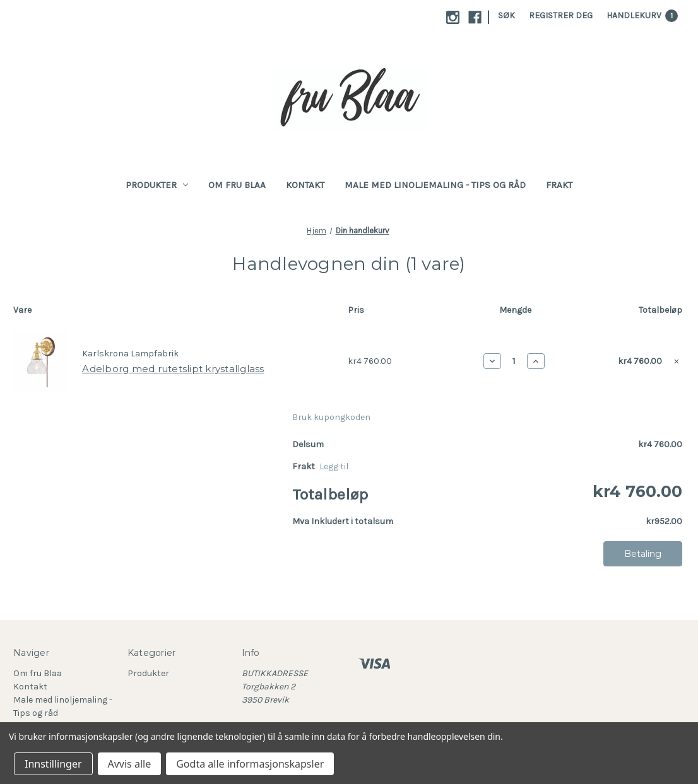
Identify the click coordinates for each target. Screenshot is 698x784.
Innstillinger (53, 764)
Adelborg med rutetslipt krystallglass (173, 369)
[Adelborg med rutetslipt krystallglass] (514, 361)
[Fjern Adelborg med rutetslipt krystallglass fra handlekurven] (677, 361)
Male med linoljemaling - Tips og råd (435, 185)
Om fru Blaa (237, 185)
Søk (506, 15)
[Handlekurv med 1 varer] (642, 15)
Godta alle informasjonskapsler (250, 764)
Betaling (643, 554)
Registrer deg (561, 15)
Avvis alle (130, 764)
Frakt (559, 185)
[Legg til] (334, 466)
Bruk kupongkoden (331, 417)
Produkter (157, 185)
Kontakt (305, 185)
